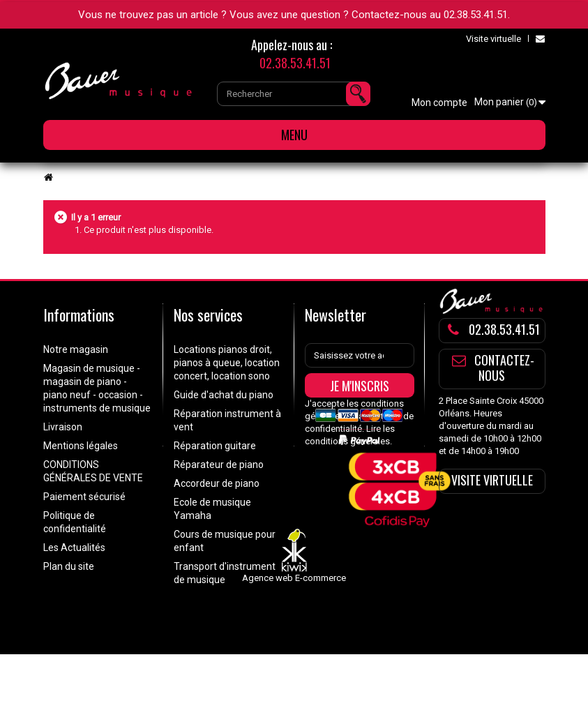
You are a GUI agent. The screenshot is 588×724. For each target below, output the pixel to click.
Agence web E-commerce (294, 648)
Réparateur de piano (219, 465)
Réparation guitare (215, 446)
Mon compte (439, 103)
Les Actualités (74, 548)
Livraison (63, 427)
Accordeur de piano (217, 483)
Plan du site (69, 566)
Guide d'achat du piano (224, 395)
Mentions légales (81, 446)
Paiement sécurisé (84, 497)
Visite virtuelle (493, 39)
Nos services (208, 315)
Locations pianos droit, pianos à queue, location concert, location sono (227, 363)
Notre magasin (76, 349)
